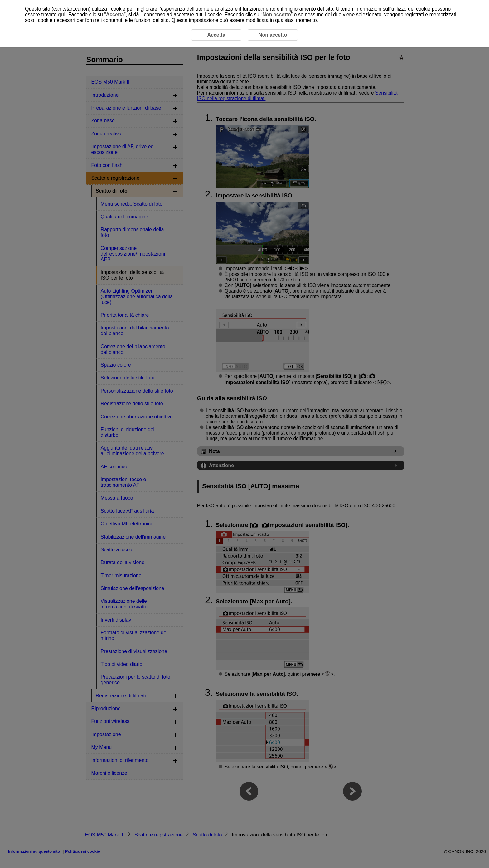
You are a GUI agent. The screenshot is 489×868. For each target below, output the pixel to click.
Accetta (115, 15)
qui (62, 15)
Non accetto (277, 15)
